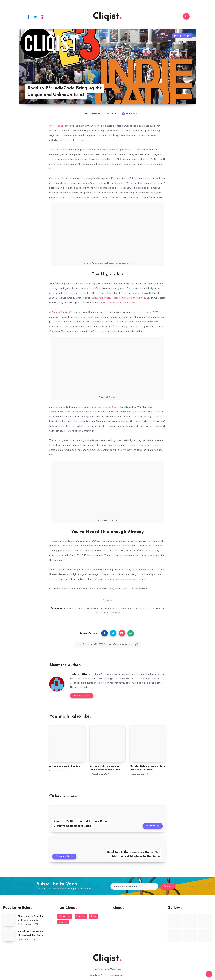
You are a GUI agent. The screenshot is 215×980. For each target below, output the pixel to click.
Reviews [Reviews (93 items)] (63, 922)
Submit (168, 887)
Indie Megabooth (59, 126)
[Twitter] (36, 17)
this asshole (89, 197)
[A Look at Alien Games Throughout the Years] (9, 935)
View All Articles (82, 696)
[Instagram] (42, 17)
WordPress (115, 969)
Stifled (149, 608)
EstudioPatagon (117, 975)
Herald (97, 608)
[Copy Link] (107, 644)
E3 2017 (88, 608)
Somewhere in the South (131, 608)
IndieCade (106, 608)
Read (110, 600)
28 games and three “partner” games (106, 150)
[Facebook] (29, 17)
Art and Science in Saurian (65, 766)
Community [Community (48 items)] (65, 916)
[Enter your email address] (134, 886)
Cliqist (107, 17)
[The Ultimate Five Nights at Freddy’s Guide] (9, 920)
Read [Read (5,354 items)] (94, 916)
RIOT (115, 608)
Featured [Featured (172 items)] (81, 916)
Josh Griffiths (79, 674)
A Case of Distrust (73, 608)
